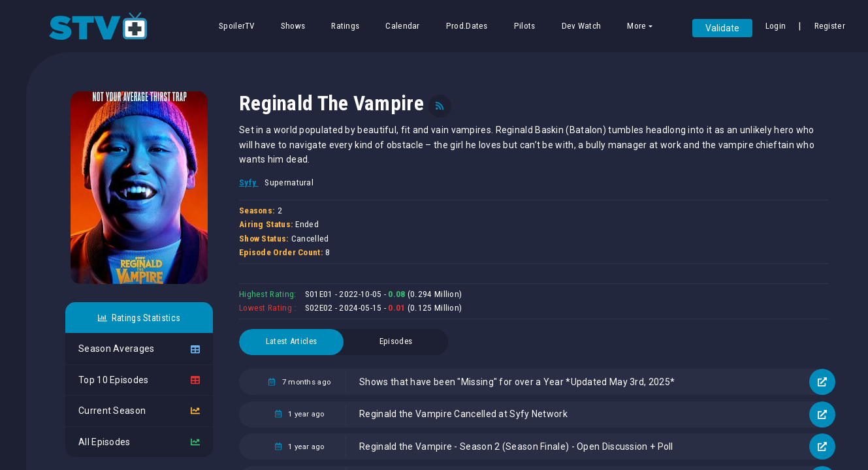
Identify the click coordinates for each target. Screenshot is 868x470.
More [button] (636, 26)
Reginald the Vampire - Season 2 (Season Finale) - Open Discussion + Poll (516, 446)
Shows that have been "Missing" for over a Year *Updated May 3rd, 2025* (517, 382)
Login (776, 26)
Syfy (249, 182)
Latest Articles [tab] (292, 341)
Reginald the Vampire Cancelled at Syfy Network (463, 414)
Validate (722, 28)
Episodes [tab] (396, 341)
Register (830, 26)
